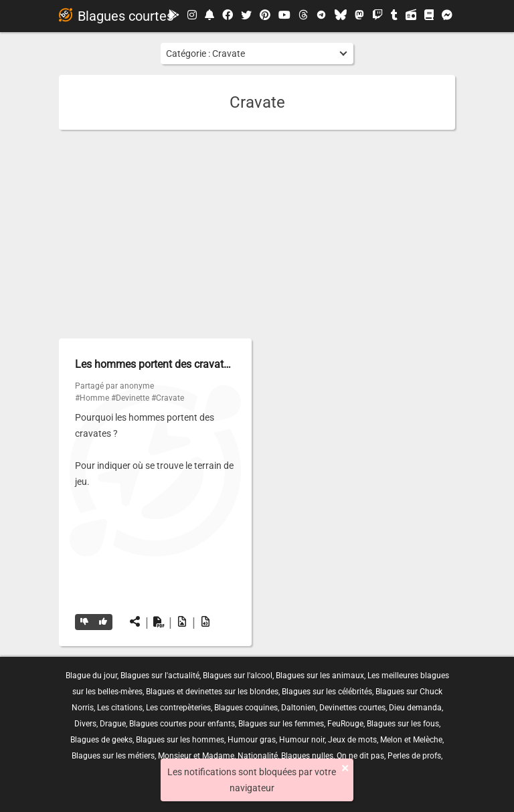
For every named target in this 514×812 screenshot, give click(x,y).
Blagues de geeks (101, 740)
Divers (85, 724)
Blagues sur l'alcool (238, 676)
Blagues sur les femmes (281, 724)
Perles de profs (414, 756)
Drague (113, 724)
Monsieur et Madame (196, 756)
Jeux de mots (352, 740)
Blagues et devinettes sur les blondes (212, 692)
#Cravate (168, 398)
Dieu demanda (415, 708)
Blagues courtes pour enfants (182, 724)
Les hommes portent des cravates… (158, 364)
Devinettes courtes (352, 708)
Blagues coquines (246, 708)
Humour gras (252, 740)
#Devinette (130, 398)
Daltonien (298, 708)
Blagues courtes (116, 16)
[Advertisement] (257, 234)
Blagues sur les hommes (180, 740)
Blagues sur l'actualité (160, 676)
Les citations (120, 708)
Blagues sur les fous (403, 724)
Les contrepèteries (178, 708)
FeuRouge (345, 724)
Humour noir (302, 740)
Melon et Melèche (411, 740)
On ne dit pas (360, 756)
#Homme (92, 398)
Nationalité (258, 756)
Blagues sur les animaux (320, 676)
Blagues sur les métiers (113, 756)
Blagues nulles (307, 756)
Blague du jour (91, 676)
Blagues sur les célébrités (327, 692)
